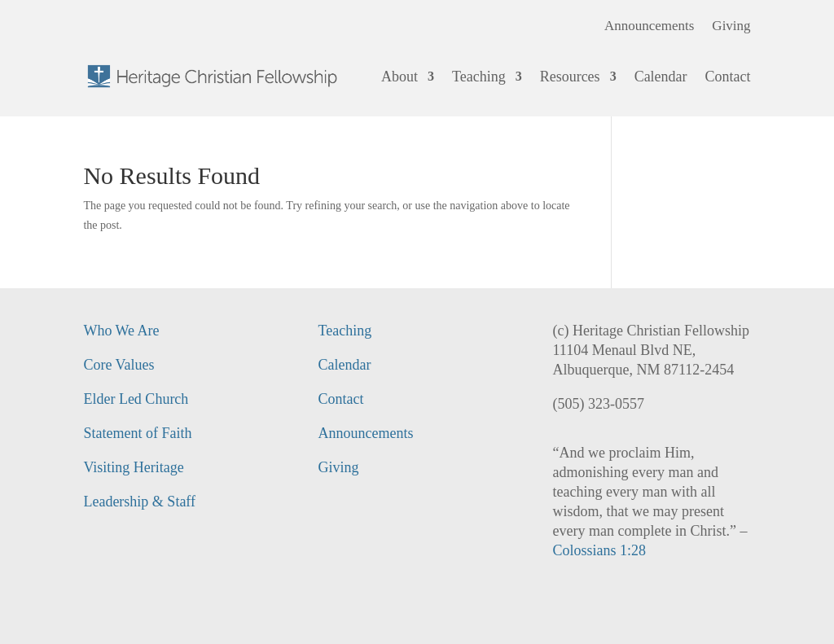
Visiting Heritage (133, 467)
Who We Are (121, 331)
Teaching (479, 77)
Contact (728, 77)
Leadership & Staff (139, 502)
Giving (731, 27)
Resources (570, 77)
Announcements (649, 27)
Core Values (119, 365)
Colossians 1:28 (600, 550)
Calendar (661, 77)
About (399, 77)
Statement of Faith (137, 433)
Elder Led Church (136, 399)
